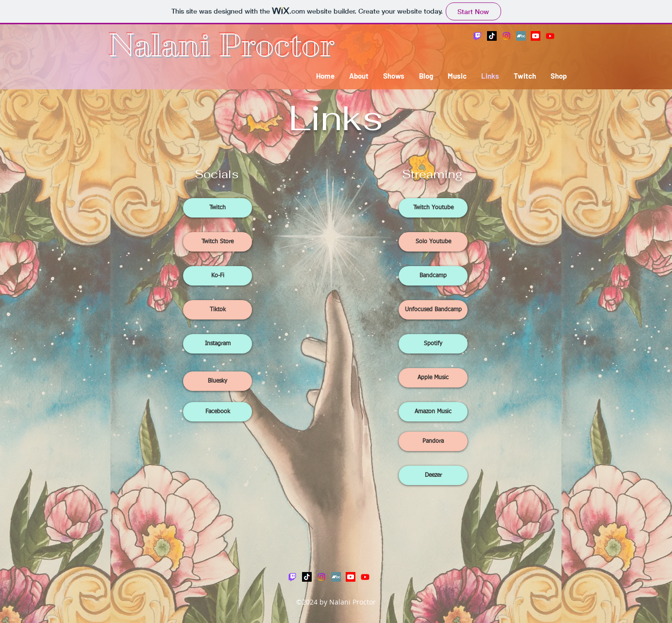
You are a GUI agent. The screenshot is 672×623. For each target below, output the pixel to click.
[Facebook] (218, 412)
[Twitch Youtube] (433, 208)
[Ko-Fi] (218, 276)
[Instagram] (506, 36)
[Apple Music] (433, 378)
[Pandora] (433, 441)
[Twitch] (477, 36)
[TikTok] (492, 36)
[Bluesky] (218, 381)
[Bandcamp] (521, 36)
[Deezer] (433, 475)
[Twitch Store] (218, 242)
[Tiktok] (218, 310)
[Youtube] (536, 36)
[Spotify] (433, 344)
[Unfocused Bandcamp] (433, 310)
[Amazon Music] (433, 412)
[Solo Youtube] (433, 242)
